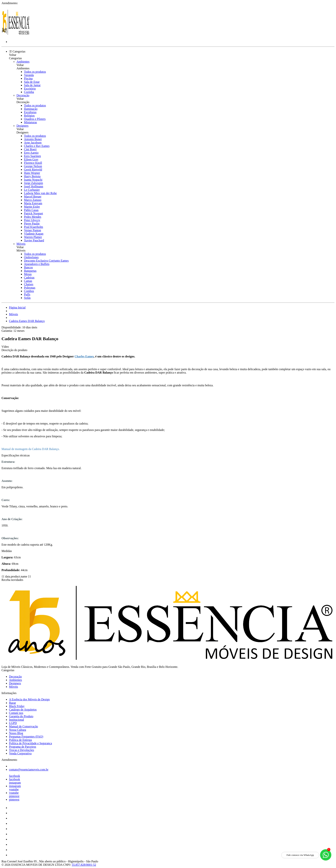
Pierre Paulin (32, 224)
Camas (28, 281)
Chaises (29, 284)
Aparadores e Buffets (37, 264)
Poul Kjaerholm (34, 227)
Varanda (29, 75)
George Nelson (33, 166)
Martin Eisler (32, 207)
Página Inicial (17, 307)
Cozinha (29, 92)
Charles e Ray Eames (37, 146)
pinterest (14, 796)
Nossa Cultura (18, 730)
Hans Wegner (32, 173)
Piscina (28, 78)
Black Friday (17, 706)
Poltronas (30, 288)
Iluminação (31, 109)
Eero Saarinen (32, 156)
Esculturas (30, 112)
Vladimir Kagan (34, 234)
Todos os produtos (35, 72)
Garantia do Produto (21, 716)
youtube (14, 789)
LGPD (13, 723)
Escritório (30, 89)
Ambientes (23, 62)
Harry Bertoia (32, 176)
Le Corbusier (32, 190)
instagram (15, 783)
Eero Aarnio (31, 153)
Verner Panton (32, 230)
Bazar (12, 703)
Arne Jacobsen (33, 143)
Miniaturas (30, 122)
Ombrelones (31, 257)
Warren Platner (33, 237)
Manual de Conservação (24, 726)
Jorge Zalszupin (33, 183)
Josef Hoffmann (34, 186)
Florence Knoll (33, 163)
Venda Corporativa (20, 753)
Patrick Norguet (33, 213)
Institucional (16, 720)
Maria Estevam (33, 203)
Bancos (28, 267)
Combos (29, 291)
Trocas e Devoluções (22, 750)
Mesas (28, 274)
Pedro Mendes (33, 217)
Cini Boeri (30, 149)
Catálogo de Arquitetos (23, 710)
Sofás (27, 298)
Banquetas (30, 271)
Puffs (27, 294)
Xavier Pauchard (34, 240)
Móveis (21, 244)
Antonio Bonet (33, 139)
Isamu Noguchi (33, 180)
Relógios (29, 116)
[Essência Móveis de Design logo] (16, 35)
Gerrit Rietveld (33, 170)
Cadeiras (29, 277)
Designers (22, 126)
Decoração (23, 95)
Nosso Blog (16, 733)
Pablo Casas (31, 210)
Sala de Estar (32, 82)
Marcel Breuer (33, 197)
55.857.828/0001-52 (84, 865)
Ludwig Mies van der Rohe (40, 193)
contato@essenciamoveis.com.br (29, 770)
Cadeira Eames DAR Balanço (27, 321)
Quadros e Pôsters (35, 119)
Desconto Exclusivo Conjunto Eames (46, 261)
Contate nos (16, 713)
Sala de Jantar (32, 85)
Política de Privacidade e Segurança (30, 743)
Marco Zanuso (33, 200)
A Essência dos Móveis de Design (29, 699)
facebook (15, 776)
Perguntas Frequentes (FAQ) (26, 737)
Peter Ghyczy (32, 220)
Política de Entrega (20, 740)
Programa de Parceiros (23, 747)
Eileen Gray (31, 159)
